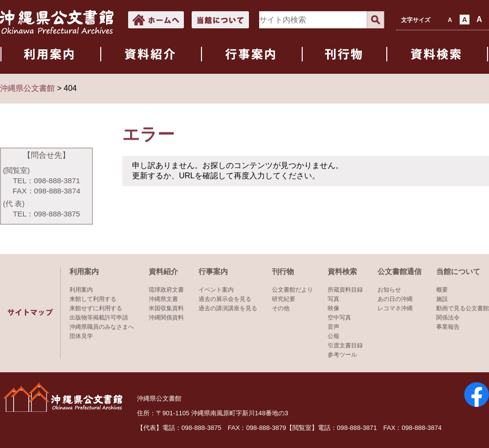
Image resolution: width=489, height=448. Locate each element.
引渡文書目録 (345, 345)
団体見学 (81, 336)
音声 (333, 327)
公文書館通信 (400, 271)
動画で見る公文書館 (463, 308)
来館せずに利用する (96, 308)
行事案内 (213, 271)
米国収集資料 (166, 308)
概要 (442, 290)
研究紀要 (284, 299)
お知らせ (389, 290)
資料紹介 (163, 271)
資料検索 (342, 271)
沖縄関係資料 (166, 318)
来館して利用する (93, 299)
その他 (281, 308)
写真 (333, 299)
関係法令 (448, 318)
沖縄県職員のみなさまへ (102, 327)
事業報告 (448, 327)
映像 (333, 308)
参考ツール (342, 355)
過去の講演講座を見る (228, 308)
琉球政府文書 (166, 290)
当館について (458, 271)
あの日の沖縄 (395, 299)
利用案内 (84, 271)
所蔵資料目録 (345, 290)
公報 (333, 336)
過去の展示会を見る (225, 299)
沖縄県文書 (163, 299)
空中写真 (339, 318)
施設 (442, 299)
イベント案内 (216, 290)
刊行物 (283, 271)
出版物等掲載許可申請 (99, 318)
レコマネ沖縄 (395, 308)
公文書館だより (292, 290)
